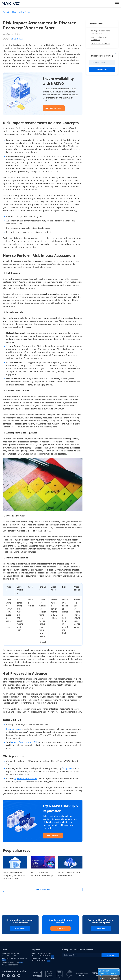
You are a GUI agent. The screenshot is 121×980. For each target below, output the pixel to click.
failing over (67, 768)
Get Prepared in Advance (100, 44)
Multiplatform (24, 12)
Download (60, 928)
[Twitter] (14, 976)
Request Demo (20, 928)
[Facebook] (3, 976)
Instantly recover (14, 729)
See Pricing (101, 928)
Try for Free (53, 835)
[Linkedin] (8, 976)
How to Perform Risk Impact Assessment (102, 38)
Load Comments (43, 889)
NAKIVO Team (18, 39)
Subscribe (102, 69)
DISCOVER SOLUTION (54, 108)
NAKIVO (6, 12)
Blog (14, 12)
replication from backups (26, 779)
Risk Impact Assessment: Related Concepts (100, 32)
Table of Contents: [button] (96, 23)
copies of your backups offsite (25, 742)
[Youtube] (19, 976)
